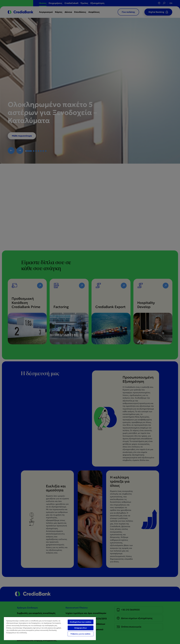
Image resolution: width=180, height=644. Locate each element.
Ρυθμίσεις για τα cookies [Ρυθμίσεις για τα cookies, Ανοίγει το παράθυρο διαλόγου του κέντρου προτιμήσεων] (80, 634)
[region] (50, 628)
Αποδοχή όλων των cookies (80, 622)
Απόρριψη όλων (81, 628)
